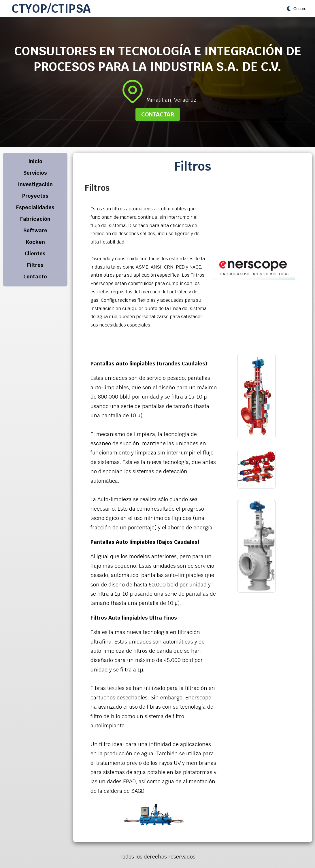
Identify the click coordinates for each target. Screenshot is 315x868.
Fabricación (35, 219)
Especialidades (35, 207)
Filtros (35, 265)
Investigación (35, 184)
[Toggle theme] (296, 9)
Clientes (35, 253)
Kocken (35, 242)
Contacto (35, 277)
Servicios (35, 173)
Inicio (35, 161)
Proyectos (35, 196)
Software (35, 230)
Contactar (158, 114)
